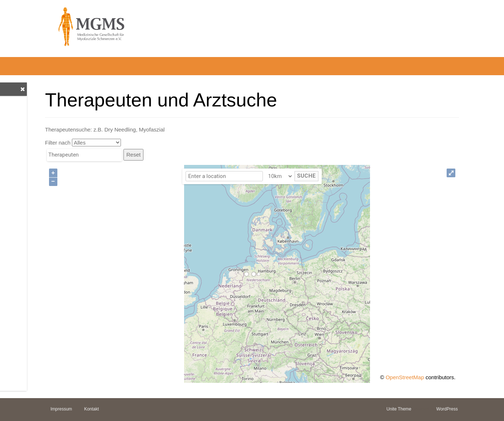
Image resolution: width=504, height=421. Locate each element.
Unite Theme (399, 409)
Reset (133, 155)
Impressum (61, 409)
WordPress (447, 409)
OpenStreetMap (405, 377)
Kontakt (92, 409)
